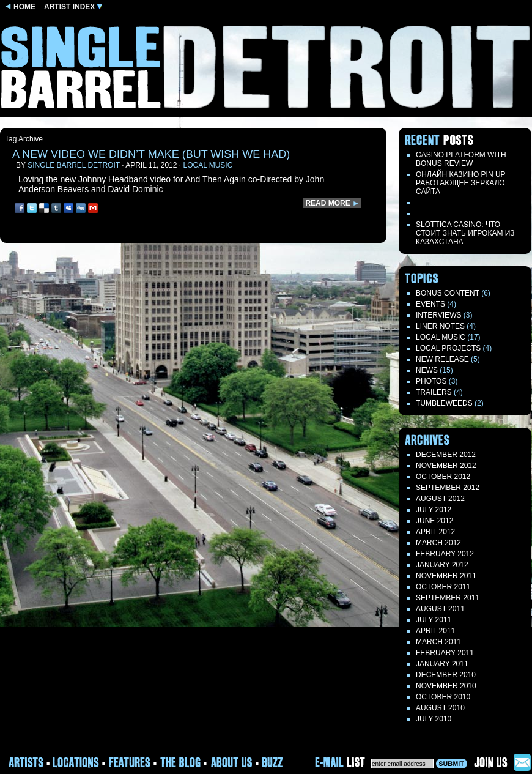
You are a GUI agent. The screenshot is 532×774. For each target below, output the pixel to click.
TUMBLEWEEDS (444, 403)
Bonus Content (448, 293)
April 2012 (435, 532)
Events (430, 304)
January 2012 (442, 565)
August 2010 (440, 708)
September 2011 (448, 598)
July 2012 (434, 510)
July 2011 (434, 620)
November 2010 (446, 686)
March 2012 (438, 543)
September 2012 (448, 488)
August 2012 (440, 499)
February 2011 (445, 653)
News (427, 370)
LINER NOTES (440, 326)
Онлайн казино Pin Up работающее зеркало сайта (460, 183)
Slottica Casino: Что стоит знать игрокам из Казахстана (465, 233)
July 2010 (434, 719)
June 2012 (434, 521)
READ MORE (332, 203)
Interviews (438, 315)
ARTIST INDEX (73, 7)
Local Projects (448, 348)
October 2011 (443, 587)
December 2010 (446, 675)
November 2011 (446, 576)
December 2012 (446, 455)
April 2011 (435, 631)
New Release (442, 359)
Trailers (434, 392)
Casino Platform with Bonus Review (461, 159)
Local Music (208, 165)
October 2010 (443, 697)
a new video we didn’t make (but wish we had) (151, 154)
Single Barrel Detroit (74, 165)
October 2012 (443, 477)
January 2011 (442, 664)
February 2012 (445, 554)
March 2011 (438, 642)
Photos (431, 381)
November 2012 (446, 466)
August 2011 (440, 609)
